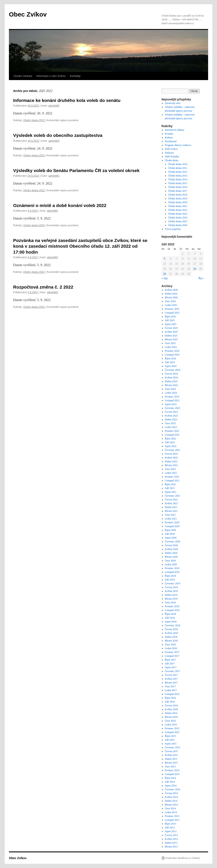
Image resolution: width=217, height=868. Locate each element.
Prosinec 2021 (172, 477)
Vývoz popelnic (173, 229)
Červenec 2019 (172, 583)
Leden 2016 (171, 725)
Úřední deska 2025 (178, 221)
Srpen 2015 (171, 744)
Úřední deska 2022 (34, 120)
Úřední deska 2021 (178, 206)
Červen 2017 (171, 675)
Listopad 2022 (172, 435)
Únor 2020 (170, 561)
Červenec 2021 (172, 496)
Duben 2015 (171, 759)
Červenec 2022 (172, 450)
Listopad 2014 (172, 774)
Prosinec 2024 (172, 351)
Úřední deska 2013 (178, 176)
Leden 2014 (171, 812)
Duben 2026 (171, 294)
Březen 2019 (171, 599)
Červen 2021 (171, 500)
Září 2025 (170, 320)
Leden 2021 (171, 519)
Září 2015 (170, 740)
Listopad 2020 (172, 526)
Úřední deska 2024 (178, 218)
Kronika (169, 134)
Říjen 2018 (170, 614)
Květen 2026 (171, 290)
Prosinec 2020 (172, 522)
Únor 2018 (170, 644)
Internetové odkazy (175, 130)
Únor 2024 (170, 389)
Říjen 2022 (170, 439)
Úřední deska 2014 (178, 179)
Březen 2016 (171, 717)
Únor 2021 (170, 515)
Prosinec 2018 (172, 606)
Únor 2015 (170, 767)
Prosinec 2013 (172, 816)
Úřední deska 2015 (178, 183)
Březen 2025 (171, 339)
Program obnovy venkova (178, 145)
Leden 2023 (171, 427)
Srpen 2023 (171, 404)
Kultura (169, 137)
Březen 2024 (171, 385)
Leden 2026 (171, 305)
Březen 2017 (171, 683)
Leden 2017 (171, 690)
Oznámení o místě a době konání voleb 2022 (60, 205)
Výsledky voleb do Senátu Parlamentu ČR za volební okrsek (76, 170)
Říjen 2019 (170, 576)
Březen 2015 (171, 763)
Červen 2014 (171, 793)
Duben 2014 (171, 801)
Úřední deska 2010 (178, 164)
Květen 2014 (171, 797)
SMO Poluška (172, 157)
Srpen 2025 (171, 324)
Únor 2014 (170, 808)
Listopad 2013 (172, 820)
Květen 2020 (171, 549)
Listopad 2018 (172, 610)
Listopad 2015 (172, 732)
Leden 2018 (171, 648)
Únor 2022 (170, 469)
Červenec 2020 (172, 542)
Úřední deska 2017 (178, 191)
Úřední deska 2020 (178, 202)
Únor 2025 (170, 343)
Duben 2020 (171, 553)
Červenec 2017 (172, 671)
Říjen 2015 (170, 736)
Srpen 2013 (171, 831)
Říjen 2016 (170, 698)
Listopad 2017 (172, 656)
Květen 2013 (171, 839)
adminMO (54, 106)
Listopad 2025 (172, 313)
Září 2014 (170, 782)
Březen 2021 (171, 511)
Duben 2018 (171, 637)
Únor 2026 (170, 301)
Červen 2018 (171, 629)
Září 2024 (170, 362)
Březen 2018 (171, 641)
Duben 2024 (171, 381)
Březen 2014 (171, 805)
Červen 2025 (171, 328)
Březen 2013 (171, 847)
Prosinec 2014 (172, 770)
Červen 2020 (171, 545)
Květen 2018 (171, 633)
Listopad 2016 (172, 694)
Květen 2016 (171, 709)
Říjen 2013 (170, 824)
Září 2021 (170, 488)
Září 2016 (170, 702)
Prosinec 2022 (172, 431)
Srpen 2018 (171, 622)
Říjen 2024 (170, 358)
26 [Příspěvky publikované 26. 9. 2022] (165, 274)
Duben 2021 (171, 507)
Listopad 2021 (172, 481)
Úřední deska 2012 (178, 172)
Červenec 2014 (172, 789)
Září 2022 (170, 442)
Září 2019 (170, 580)
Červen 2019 (171, 587)
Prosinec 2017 (172, 652)
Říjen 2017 (170, 660)
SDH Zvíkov (171, 149)
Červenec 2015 (172, 747)
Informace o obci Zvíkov (51, 76)
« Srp (165, 278)
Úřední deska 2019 (178, 199)
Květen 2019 (171, 591)
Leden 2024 (171, 393)
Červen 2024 (171, 374)
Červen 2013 (171, 835)
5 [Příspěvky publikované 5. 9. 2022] (165, 259)
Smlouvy (169, 153)
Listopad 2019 (172, 572)
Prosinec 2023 (172, 397)
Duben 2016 (171, 713)
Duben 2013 (171, 843)
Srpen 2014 (171, 786)
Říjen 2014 (170, 778)
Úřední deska (172, 160)
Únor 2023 (170, 423)
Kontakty (75, 76)
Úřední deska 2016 (178, 187)
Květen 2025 (171, 332)
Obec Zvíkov (28, 14)
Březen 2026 (171, 297)
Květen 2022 (171, 458)
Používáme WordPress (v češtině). (183, 858)
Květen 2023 (171, 416)
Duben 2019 (171, 595)
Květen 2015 (171, 755)
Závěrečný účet (173, 103)
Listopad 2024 (172, 355)
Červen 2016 (171, 706)
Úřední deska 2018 (178, 195)
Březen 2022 (171, 465)
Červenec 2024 (172, 370)
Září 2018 (170, 618)
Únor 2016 (170, 721)
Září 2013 (170, 828)
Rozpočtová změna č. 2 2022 (43, 287)
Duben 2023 (171, 419)
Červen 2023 (171, 412)
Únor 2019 (170, 603)
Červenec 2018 (172, 625)
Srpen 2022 (171, 446)
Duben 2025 (171, 336)
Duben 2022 (171, 461)
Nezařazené (171, 141)
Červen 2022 (171, 454)
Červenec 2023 (172, 408)
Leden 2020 (171, 564)
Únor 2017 (170, 686)
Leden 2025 (171, 347)
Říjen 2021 (170, 484)
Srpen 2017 (171, 667)
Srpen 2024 (171, 366)
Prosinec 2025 (172, 309)
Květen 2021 (171, 503)
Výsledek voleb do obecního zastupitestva (58, 135)
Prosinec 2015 (172, 728)
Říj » (201, 278)
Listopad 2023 (172, 400)
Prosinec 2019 (172, 568)
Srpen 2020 (171, 538)
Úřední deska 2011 (178, 168)
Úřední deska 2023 (178, 214)
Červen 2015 (171, 751)
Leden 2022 (171, 473)
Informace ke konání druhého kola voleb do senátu (67, 100)
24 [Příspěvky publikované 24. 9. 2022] (195, 269)
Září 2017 (170, 664)
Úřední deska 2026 (178, 225)
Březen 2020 (171, 557)
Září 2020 (170, 534)
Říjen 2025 (170, 317)
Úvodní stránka (23, 76)
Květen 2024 (171, 378)
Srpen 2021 (171, 492)
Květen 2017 (171, 679)
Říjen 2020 (170, 530)
